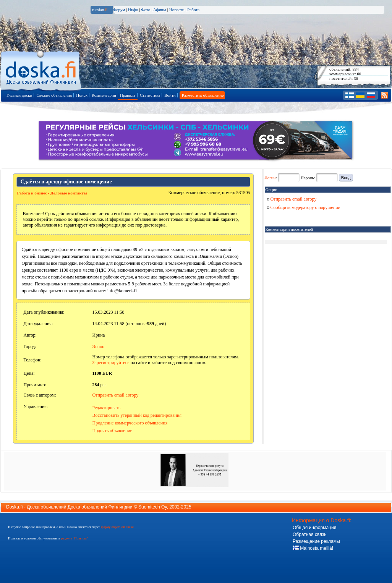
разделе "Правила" (74, 538)
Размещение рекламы (316, 541)
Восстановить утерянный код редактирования (137, 415)
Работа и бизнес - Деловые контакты (52, 193)
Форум (119, 10)
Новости (177, 10)
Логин (270, 178)
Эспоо (99, 347)
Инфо (133, 10)
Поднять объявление (113, 431)
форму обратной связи (117, 527)
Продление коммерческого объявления (130, 423)
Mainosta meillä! (313, 548)
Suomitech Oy (152, 507)
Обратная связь (309, 534)
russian (100, 10)
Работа (193, 10)
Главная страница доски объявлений (41, 69)
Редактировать (107, 408)
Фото (146, 10)
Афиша (160, 10)
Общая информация (314, 528)
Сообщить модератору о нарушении (304, 207)
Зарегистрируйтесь (111, 363)
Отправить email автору (116, 395)
